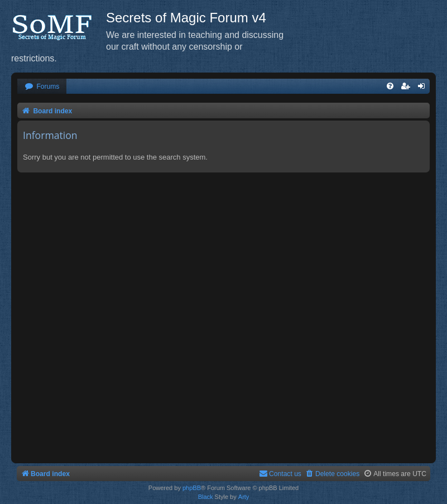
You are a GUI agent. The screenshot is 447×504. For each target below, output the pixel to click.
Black (206, 497)
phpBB (192, 488)
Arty (244, 497)
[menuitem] (42, 87)
